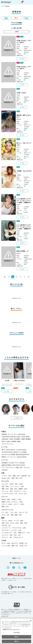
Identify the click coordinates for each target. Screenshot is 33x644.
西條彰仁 (26, 129)
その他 (24, 546)
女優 (6, 523)
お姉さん (17, 499)
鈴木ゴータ (26, 156)
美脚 (6, 489)
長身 (14, 489)
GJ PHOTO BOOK (7, 452)
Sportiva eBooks (22, 457)
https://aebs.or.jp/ (5, 616)
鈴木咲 (18, 205)
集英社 (28, 437)
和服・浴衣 (17, 478)
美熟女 (6, 502)
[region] (16, 631)
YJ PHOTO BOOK (21, 450)
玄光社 (18, 437)
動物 (15, 546)
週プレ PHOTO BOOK (8, 450)
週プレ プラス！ (16, 18)
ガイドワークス (12, 434)
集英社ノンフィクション (9, 457)
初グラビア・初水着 (20, 543)
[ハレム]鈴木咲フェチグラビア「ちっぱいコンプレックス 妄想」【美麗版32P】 (24, 227)
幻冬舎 (23, 437)
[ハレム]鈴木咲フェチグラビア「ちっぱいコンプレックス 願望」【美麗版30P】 (24, 201)
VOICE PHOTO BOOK (18, 465)
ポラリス (27, 467)
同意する (16, 641)
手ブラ (6, 543)
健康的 (23, 489)
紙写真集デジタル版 (8, 463)
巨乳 (19, 484)
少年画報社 (17, 439)
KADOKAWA (21, 434)
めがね (6, 478)
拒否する (16, 637)
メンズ (6, 546)
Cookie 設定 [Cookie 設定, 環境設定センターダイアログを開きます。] (16, 632)
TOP (2, 6)
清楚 (6, 507)
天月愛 (18, 45)
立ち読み (22, 59)
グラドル (7, 521)
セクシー (19, 504)
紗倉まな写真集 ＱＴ (23, 251)
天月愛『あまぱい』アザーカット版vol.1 (24, 42)
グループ (24, 512)
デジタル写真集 (6, 18)
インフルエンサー (10, 533)
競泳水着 (26, 476)
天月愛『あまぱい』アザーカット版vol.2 (24, 68)
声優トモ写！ (20, 467)
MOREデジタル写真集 (20, 452)
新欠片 (4, 441)
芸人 (18, 535)
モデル (15, 523)
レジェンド (8, 535)
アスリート (7, 537)
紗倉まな (19, 253)
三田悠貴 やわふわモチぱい (24, 172)
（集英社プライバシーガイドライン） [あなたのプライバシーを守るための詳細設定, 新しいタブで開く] (11, 629)
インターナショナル (10, 494)
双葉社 (19, 441)
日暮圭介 (26, 263)
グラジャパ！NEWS (27, 18)
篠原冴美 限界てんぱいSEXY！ (24, 116)
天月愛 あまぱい (21, 93)
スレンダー (8, 484)
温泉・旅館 (17, 515)
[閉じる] (31, 621)
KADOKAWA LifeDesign (9, 437)
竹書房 (23, 439)
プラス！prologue (19, 463)
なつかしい (17, 502)
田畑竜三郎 (26, 52)
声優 (24, 523)
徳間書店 (28, 439)
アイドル (19, 521)
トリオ (14, 512)
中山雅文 (26, 212)
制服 (17, 476)
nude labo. (5, 470)
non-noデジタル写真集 (8, 454)
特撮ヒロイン (24, 533)
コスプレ (7, 476)
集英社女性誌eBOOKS (22, 454)
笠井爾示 (26, 184)
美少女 (6, 499)
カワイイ (7, 504)
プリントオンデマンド (8, 467)
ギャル (23, 494)
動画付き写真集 (6, 465)
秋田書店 (4, 434)
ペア (5, 512)
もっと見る (17, 418)
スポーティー (20, 491)
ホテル (6, 515)
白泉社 (8, 441)
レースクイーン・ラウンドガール (14, 528)
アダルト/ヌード (18, 537)
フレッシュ (8, 491)
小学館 (11, 439)
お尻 (6, 486)
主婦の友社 (5, 439)
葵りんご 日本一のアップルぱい (24, 144)
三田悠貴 (19, 175)
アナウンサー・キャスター (12, 530)
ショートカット (17, 486)
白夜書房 (14, 441)
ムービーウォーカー (8, 444)
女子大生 (7, 525)
